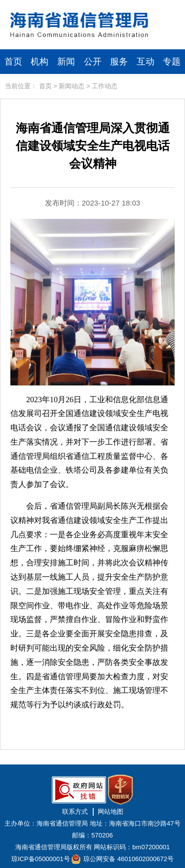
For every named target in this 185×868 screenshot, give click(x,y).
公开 (93, 62)
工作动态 (105, 86)
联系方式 (75, 812)
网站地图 (111, 812)
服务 (119, 62)
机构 (39, 62)
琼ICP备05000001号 (41, 859)
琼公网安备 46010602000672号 (129, 859)
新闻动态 (72, 86)
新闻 (66, 62)
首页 (13, 62)
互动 (146, 62)
